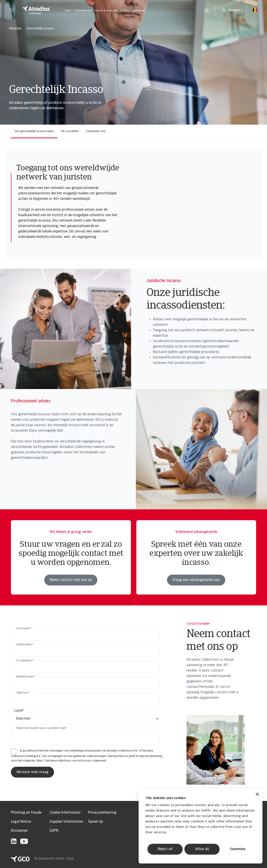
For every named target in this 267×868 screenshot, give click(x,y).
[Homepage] (36, 10)
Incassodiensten (83, 11)
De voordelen (70, 131)
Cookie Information (65, 813)
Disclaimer (19, 831)
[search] (207, 10)
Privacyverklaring (102, 813)
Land (19, 711)
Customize (238, 849)
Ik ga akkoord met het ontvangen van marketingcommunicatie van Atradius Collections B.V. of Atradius (87, 751)
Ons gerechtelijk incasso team (34, 131)
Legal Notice (21, 822)
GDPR (54, 831)
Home (68, 11)
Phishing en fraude (26, 813)
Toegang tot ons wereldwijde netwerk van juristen (68, 173)
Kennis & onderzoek (107, 11)
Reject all (165, 849)
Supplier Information (66, 822)
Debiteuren (139, 11)
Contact (125, 11)
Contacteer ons (96, 131)
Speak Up (96, 822)
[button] (11, 10)
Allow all (202, 849)
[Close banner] (257, 795)
